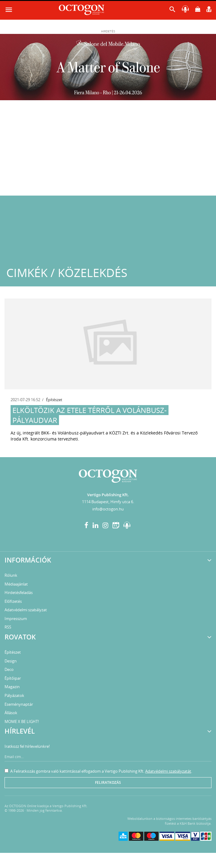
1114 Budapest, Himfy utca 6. (108, 502)
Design (11, 661)
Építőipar (13, 678)
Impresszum (16, 619)
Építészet (54, 400)
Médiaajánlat (16, 584)
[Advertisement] (108, 150)
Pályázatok (14, 695)
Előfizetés (13, 601)
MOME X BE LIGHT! (22, 721)
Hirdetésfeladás (19, 592)
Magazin (12, 687)
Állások (11, 713)
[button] (172, 11)
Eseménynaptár (19, 704)
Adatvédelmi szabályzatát (168, 771)
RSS (8, 627)
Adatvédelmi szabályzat (26, 610)
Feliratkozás (108, 782)
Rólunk (11, 575)
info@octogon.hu (108, 509)
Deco (9, 669)
